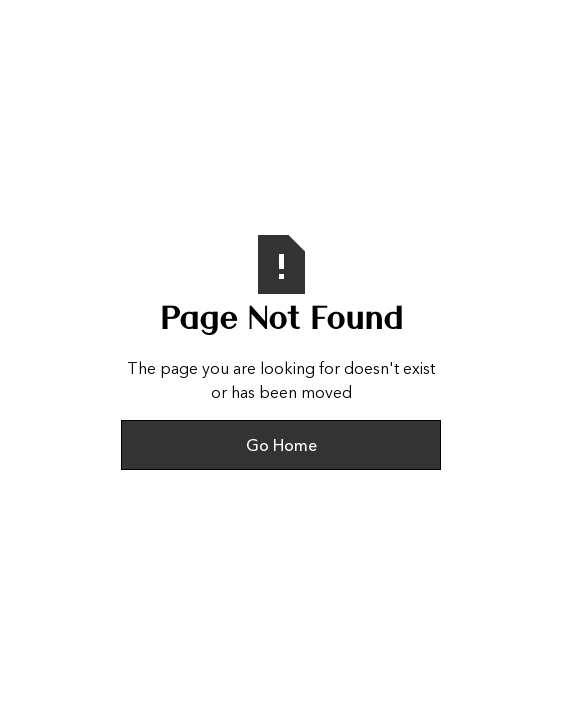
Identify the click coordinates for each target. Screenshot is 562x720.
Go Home (281, 445)
